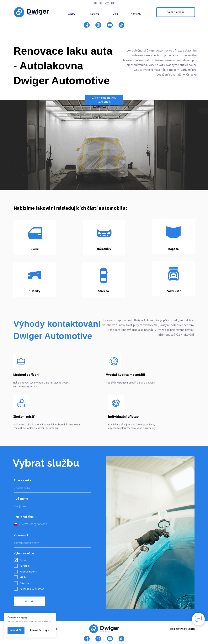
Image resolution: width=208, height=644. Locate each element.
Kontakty (136, 14)
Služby (71, 14)
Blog (116, 14)
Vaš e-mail (21, 535)
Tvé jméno (21, 498)
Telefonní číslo (24, 517)
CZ (107, 3)
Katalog (95, 14)
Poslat (29, 601)
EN (95, 3)
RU (101, 3)
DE (113, 3)
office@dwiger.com (182, 629)
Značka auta (22, 480)
